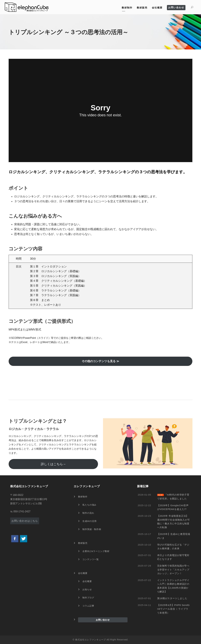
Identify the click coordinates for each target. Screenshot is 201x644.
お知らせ (87, 589)
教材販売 (142, 8)
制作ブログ (88, 598)
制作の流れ (88, 513)
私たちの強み (89, 505)
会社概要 (157, 8)
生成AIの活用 (89, 521)
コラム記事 (88, 606)
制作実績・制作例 (92, 529)
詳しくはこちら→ (53, 464)
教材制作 (127, 8)
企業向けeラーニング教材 (96, 551)
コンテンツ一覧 (91, 559)
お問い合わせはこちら (25, 521)
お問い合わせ (176, 7)
